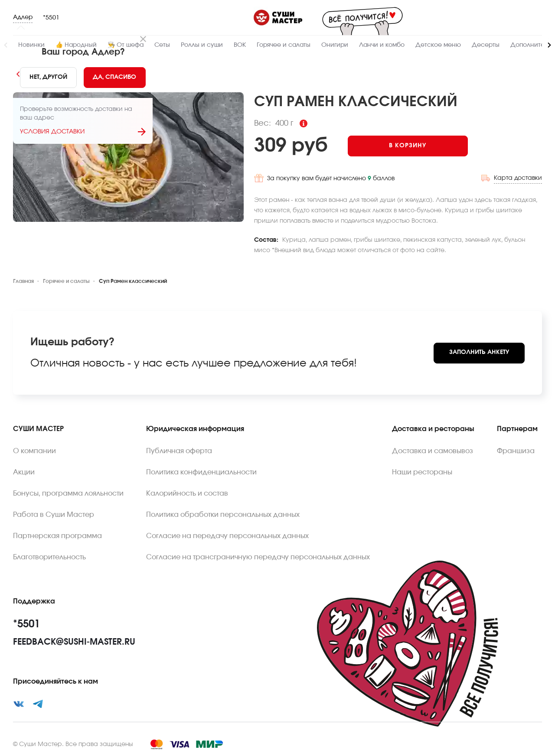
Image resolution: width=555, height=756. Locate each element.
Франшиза (516, 451)
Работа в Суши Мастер (54, 515)
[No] (48, 78)
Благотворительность (49, 557)
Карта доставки (518, 178)
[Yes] (115, 78)
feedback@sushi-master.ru (74, 642)
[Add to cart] (408, 146)
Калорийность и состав (187, 493)
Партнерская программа (57, 536)
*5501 (51, 18)
